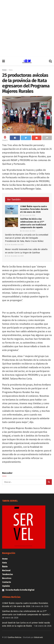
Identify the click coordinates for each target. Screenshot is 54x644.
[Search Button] (49, 482)
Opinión (6, 586)
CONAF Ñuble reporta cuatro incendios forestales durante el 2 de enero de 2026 (34, 209)
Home (4, 70)
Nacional (6, 570)
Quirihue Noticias (15, 637)
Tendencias (8, 574)
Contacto (7, 582)
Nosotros (7, 578)
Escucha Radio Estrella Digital (18, 590)
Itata (11, 70)
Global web (38, 637)
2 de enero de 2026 (28, 215)
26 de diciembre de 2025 (14, 245)
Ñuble (5, 567)
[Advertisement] (27, 28)
